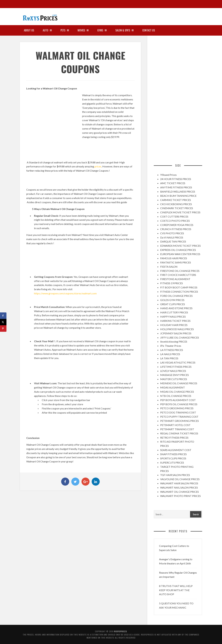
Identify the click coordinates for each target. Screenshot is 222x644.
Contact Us (149, 30)
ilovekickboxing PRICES (174, 341)
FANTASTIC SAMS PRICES (176, 262)
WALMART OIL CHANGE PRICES (179, 492)
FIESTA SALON (169, 267)
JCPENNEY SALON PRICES (176, 333)
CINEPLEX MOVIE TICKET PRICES (180, 212)
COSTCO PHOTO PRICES (175, 221)
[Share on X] (3, 322)
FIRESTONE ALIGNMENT (175, 279)
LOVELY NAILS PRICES (173, 371)
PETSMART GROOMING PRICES (179, 421)
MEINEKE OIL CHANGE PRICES (179, 383)
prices (98, 166)
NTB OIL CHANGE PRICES (176, 396)
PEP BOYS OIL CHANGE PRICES (179, 404)
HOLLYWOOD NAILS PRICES (177, 329)
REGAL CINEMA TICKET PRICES (179, 433)
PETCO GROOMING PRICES (177, 408)
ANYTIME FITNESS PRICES (176, 187)
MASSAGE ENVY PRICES (174, 375)
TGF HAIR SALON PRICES (175, 475)
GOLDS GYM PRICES (172, 300)
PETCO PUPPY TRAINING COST (179, 417)
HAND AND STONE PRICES (176, 308)
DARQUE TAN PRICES (173, 241)
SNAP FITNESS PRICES (173, 454)
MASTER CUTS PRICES (174, 379)
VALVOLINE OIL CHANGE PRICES (180, 479)
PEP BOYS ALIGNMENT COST (178, 400)
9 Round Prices (168, 175)
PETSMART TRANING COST (177, 429)
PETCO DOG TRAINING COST (178, 412)
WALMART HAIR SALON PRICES (179, 483)
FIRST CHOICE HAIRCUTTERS (178, 275)
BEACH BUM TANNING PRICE (178, 196)
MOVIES (83, 30)
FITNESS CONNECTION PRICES (179, 292)
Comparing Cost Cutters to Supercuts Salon (174, 548)
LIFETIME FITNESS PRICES (176, 367)
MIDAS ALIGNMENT (173, 387)
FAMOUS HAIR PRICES (174, 258)
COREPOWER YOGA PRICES (177, 225)
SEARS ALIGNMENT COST (176, 450)
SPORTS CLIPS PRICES (173, 458)
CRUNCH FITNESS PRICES (176, 229)
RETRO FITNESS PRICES (174, 438)
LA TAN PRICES (169, 358)
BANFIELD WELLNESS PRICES (178, 191)
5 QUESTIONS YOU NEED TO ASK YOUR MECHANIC (176, 605)
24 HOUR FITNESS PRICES (176, 179)
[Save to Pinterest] (3, 329)
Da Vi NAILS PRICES (172, 237)
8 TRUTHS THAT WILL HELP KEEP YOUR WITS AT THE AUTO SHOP (176, 590)
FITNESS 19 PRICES (172, 283)
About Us (29, 30)
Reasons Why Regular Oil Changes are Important (178, 575)
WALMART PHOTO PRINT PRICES (180, 496)
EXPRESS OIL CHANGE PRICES (178, 250)
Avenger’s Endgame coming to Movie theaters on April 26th (176, 561)
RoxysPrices (121, 631)
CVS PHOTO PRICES (172, 233)
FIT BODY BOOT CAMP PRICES (179, 287)
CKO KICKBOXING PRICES (176, 204)
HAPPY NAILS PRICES (173, 317)
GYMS (102, 30)
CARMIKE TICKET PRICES (176, 200)
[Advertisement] (176, 15)
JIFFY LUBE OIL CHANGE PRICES (180, 337)
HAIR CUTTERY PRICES (174, 312)
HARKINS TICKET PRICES (175, 321)
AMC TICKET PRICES (173, 183)
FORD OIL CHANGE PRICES (176, 296)
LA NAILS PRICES (170, 354)
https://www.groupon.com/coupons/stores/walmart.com (65, 293)
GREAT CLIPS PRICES (173, 304)
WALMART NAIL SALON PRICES (179, 487)
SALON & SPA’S (124, 30)
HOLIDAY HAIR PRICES (174, 325)
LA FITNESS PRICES (172, 350)
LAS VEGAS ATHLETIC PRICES (178, 362)
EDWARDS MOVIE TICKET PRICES (180, 246)
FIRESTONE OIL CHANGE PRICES (180, 271)
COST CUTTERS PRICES (174, 216)
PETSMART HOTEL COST (175, 425)
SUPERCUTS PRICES (172, 462)
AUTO (47, 30)
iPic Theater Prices (171, 346)
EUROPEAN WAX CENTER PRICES (180, 254)
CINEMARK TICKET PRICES (177, 208)
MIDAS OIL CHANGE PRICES (177, 392)
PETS (65, 30)
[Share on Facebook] (3, 316)
